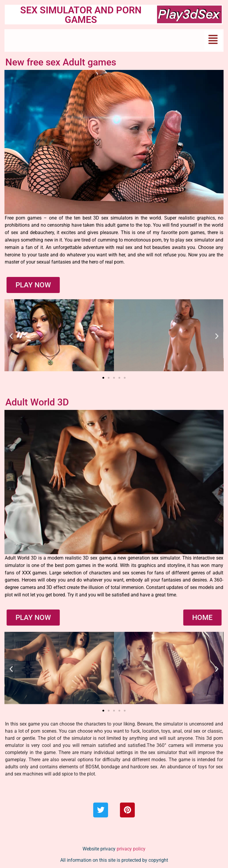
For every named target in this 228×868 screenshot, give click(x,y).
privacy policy (131, 849)
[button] (213, 40)
